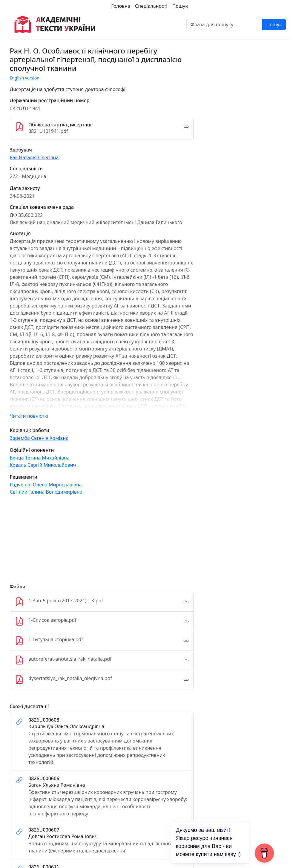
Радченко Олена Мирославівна (46, 485)
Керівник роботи (30, 430)
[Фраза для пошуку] (224, 25)
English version (25, 78)
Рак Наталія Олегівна (34, 157)
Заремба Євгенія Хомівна (39, 438)
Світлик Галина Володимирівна (46, 492)
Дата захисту (25, 188)
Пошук (180, 6)
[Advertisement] (102, 542)
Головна (121, 6)
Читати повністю (29, 416)
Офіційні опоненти (32, 450)
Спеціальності (151, 6)
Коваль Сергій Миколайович (43, 465)
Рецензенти (24, 477)
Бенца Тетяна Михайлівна (40, 458)
